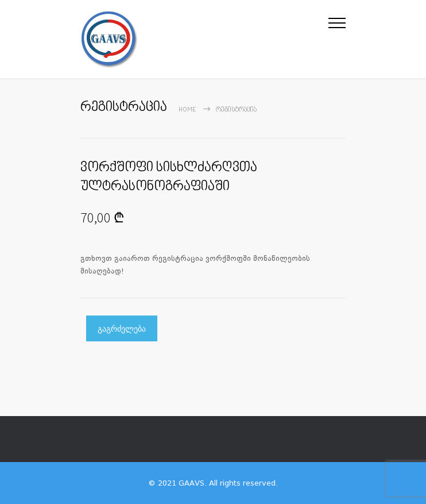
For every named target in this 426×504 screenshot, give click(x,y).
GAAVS (191, 483)
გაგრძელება (122, 328)
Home (187, 110)
